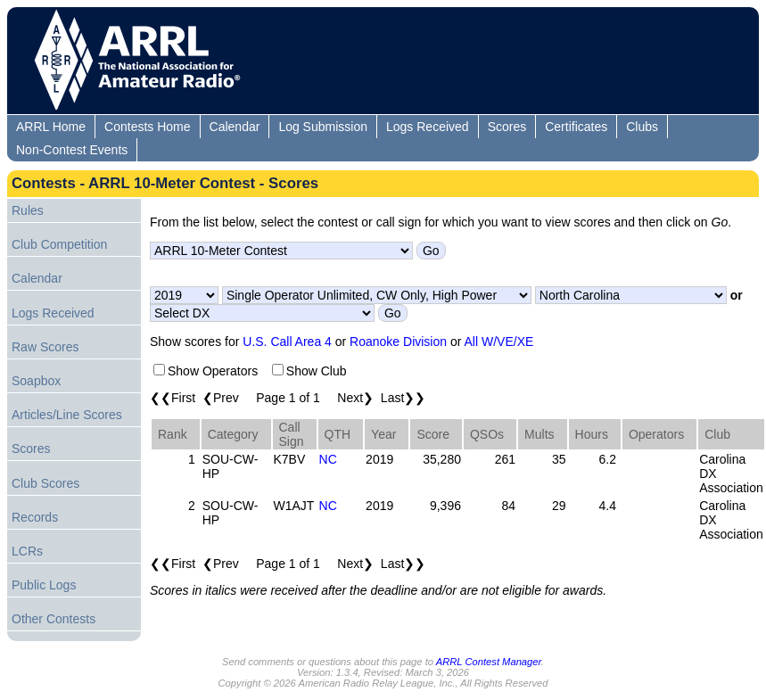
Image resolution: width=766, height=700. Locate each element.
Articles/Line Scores (67, 415)
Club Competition (59, 244)
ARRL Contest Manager (489, 662)
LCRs (27, 551)
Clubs (642, 127)
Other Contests (54, 619)
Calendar (235, 127)
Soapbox (36, 381)
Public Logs (44, 585)
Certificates (576, 127)
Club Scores (45, 483)
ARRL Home (51, 127)
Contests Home (147, 127)
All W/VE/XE (499, 342)
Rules (28, 210)
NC (328, 459)
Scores (507, 127)
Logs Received (428, 127)
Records (35, 517)
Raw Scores (45, 347)
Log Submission (323, 127)
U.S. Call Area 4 (287, 342)
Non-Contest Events (72, 150)
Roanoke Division (398, 342)
